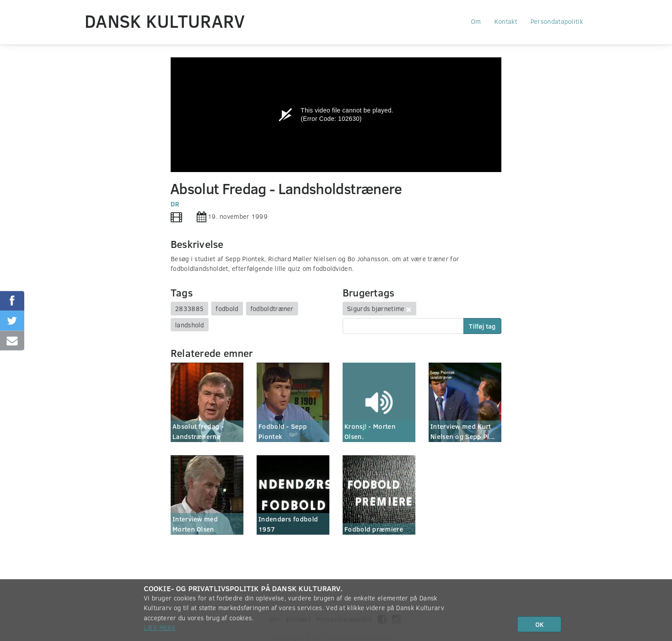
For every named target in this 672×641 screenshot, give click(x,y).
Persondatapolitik (557, 21)
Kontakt (506, 21)
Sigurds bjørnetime (376, 308)
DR (175, 204)
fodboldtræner (272, 308)
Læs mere (160, 627)
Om (476, 21)
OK (539, 624)
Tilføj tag (482, 326)
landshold (190, 325)
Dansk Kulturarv (165, 21)
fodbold (227, 308)
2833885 (189, 308)
